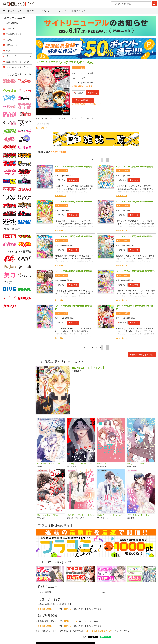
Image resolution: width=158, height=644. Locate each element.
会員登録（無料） (45, 566)
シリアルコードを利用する (18, 24)
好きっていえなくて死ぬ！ (48, 472)
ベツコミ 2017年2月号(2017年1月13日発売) (74, 228)
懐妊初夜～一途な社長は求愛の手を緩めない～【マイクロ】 (81, 472)
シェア (83, 593)
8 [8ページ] (107, 117)
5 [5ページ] (96, 117)
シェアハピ (102, 420)
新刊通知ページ (70, 578)
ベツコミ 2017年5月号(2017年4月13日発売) (135, 158)
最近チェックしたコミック (107, 631)
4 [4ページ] (93, 117)
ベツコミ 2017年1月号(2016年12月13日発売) (135, 228)
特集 (66, 631)
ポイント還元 (79, 25)
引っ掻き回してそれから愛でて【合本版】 (81, 420)
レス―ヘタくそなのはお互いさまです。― (51, 420)
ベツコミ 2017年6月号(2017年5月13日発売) (74, 158)
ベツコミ (84, 35)
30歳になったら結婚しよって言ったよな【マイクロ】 (111, 472)
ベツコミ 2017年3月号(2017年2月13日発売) (135, 193)
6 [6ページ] (100, 117)
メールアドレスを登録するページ (97, 588)
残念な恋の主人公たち (136, 420)
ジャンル (77, 631)
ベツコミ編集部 (87, 30)
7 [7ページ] (104, 117)
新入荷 (42, 631)
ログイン (68, 566)
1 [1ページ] (89, 117)
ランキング (54, 631)
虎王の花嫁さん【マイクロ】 (139, 472)
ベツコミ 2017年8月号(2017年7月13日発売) (74, 123)
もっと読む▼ (41, 85)
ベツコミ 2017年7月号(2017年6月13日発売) (135, 123)
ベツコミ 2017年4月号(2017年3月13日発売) (74, 193)
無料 (88, 631)
